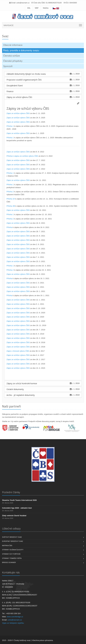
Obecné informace (13, 45)
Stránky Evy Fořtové (11, 554)
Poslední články (11, 492)
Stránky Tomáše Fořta (12, 558)
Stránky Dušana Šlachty (13, 550)
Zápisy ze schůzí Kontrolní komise (22, 383)
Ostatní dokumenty (15, 389)
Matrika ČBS (7, 546)
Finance (10, 91)
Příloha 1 (10, 126)
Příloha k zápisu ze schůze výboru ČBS (22, 156)
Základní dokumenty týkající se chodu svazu (26, 74)
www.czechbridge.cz (15, 617)
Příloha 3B (11, 206)
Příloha (9, 227)
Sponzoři (8, 66)
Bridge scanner (9, 562)
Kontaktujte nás (11, 572)
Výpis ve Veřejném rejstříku (13, 623)
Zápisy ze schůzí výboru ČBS (19, 97)
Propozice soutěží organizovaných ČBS (24, 80)
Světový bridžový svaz (12, 537)
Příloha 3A (11, 199)
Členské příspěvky (13, 61)
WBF (37, 8)
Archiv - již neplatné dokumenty (21, 395)
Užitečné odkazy (11, 528)
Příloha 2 (10, 192)
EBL (29, 8)
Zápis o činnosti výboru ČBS (18, 351)
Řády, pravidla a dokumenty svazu (21, 50)
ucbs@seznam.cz (23, 3)
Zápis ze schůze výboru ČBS (18, 113)
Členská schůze (12, 56)
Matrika (46, 8)
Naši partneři (12, 406)
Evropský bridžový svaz (13, 541)
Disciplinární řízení (15, 86)
